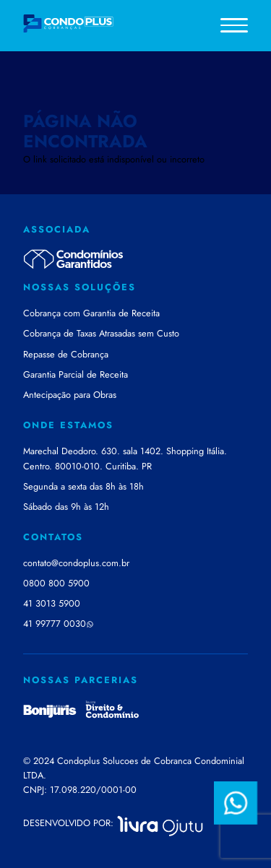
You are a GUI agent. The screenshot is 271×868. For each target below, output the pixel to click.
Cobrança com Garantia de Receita (91, 313)
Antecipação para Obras (70, 395)
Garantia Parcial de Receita (76, 374)
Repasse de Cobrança (66, 354)
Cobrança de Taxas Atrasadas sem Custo (101, 333)
